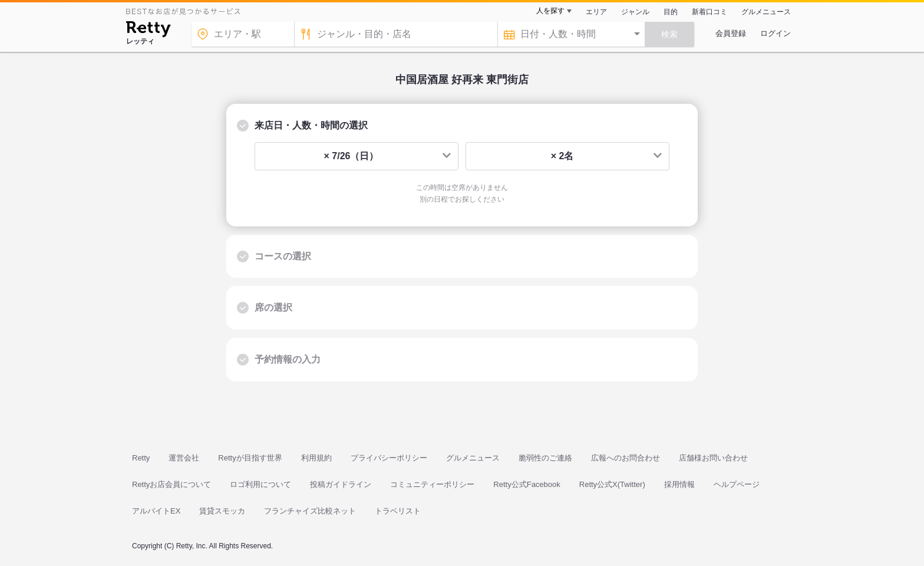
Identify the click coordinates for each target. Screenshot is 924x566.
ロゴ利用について (260, 484)
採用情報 (679, 484)
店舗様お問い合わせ (713, 458)
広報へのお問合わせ (626, 458)
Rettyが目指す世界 (250, 458)
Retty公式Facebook (527, 484)
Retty (141, 458)
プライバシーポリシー (389, 458)
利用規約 (316, 458)
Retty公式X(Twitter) (612, 484)
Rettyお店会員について (171, 484)
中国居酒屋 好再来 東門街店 (462, 80)
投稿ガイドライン (341, 484)
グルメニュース (766, 12)
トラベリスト (398, 511)
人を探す (550, 11)
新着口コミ (709, 12)
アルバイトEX (156, 511)
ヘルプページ (737, 484)
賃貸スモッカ (222, 511)
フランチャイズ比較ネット (310, 511)
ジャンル (635, 12)
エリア (596, 12)
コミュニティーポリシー (432, 484)
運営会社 (184, 458)
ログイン (775, 33)
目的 (671, 12)
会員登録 (731, 33)
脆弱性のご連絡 (545, 458)
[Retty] (148, 31)
